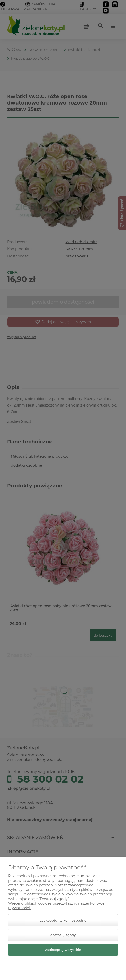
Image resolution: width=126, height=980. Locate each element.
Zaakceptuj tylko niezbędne (63, 920)
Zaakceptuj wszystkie (63, 950)
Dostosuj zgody (63, 935)
